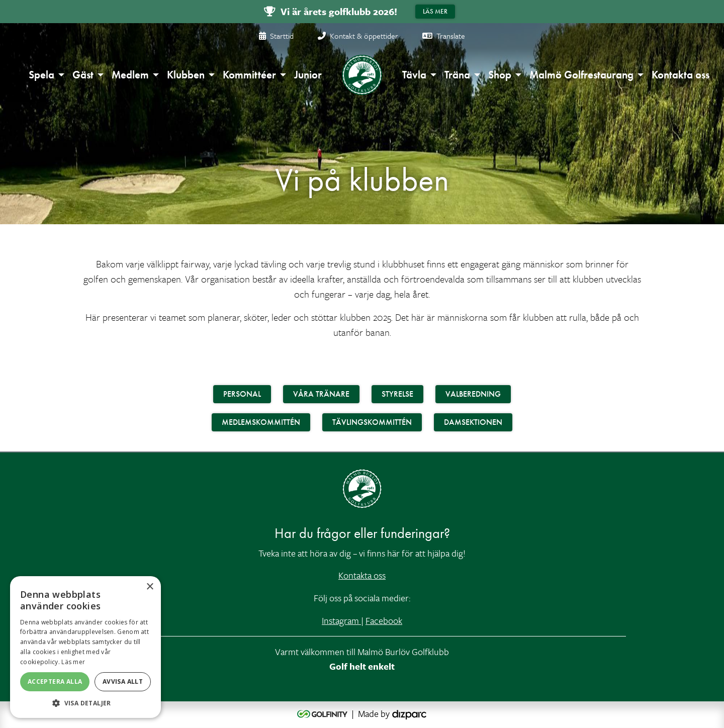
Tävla (414, 75)
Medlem (130, 75)
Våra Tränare (321, 394)
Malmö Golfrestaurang (581, 75)
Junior (308, 75)
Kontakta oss (681, 75)
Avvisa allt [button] (123, 681)
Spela (41, 75)
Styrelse (397, 394)
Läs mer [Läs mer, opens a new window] (73, 662)
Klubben (186, 75)
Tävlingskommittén (372, 422)
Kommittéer (249, 75)
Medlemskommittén (261, 422)
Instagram (341, 620)
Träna (457, 75)
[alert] (85, 647)
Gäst (83, 75)
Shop (500, 75)
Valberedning (473, 394)
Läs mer (435, 11)
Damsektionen (473, 422)
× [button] (150, 587)
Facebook (384, 620)
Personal (242, 394)
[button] (85, 703)
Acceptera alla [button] (55, 681)
